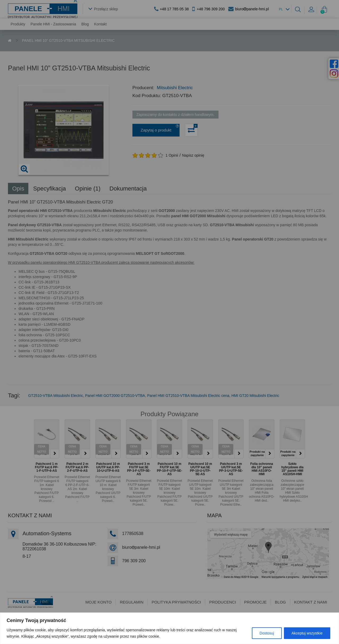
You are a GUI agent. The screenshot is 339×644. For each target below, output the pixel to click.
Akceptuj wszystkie (307, 633)
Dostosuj (267, 633)
